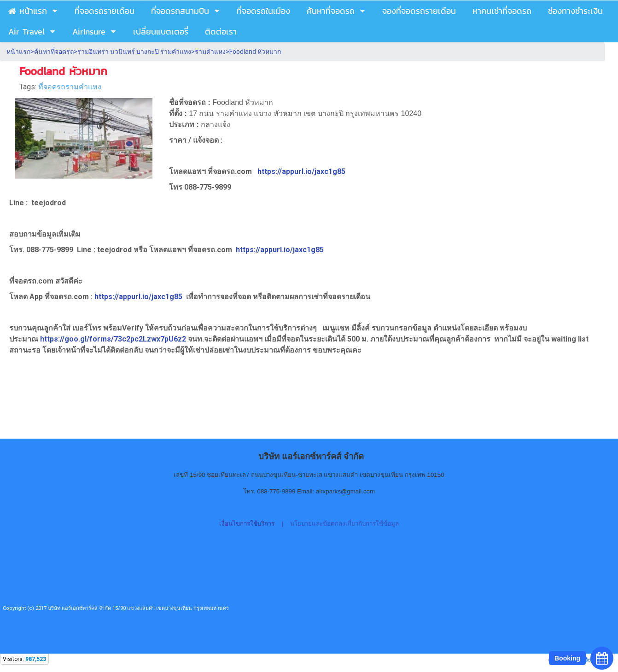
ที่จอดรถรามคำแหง (70, 87)
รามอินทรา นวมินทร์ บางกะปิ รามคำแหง (134, 52)
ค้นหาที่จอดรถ (54, 52)
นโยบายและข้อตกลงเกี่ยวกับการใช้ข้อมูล (344, 524)
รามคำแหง (210, 52)
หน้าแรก (18, 52)
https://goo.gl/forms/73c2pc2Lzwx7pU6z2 (114, 339)
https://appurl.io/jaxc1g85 (301, 171)
